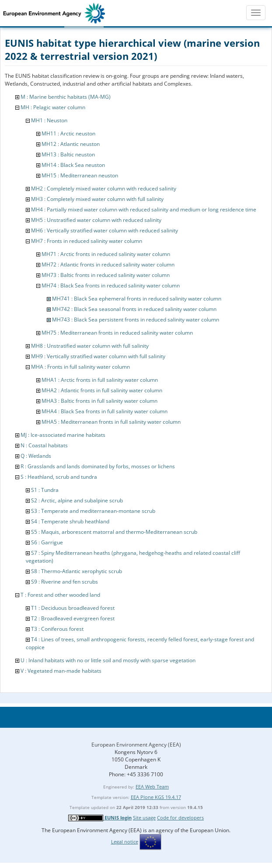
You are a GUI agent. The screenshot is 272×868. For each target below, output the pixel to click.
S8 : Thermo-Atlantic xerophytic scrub (77, 571)
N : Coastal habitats (44, 445)
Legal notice (125, 842)
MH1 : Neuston (49, 120)
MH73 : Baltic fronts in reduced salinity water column (106, 275)
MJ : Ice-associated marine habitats (63, 435)
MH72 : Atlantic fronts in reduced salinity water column (108, 265)
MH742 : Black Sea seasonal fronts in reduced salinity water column (134, 309)
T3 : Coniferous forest (57, 629)
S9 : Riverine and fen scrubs (65, 582)
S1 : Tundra (45, 490)
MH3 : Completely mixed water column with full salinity (97, 199)
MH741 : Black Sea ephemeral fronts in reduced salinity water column (137, 299)
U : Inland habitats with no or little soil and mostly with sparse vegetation (108, 660)
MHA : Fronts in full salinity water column (80, 367)
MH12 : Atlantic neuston (71, 144)
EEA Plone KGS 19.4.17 (156, 797)
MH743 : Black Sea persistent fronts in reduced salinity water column (136, 320)
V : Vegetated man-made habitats (61, 671)
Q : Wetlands (36, 456)
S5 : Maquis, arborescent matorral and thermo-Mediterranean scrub (114, 532)
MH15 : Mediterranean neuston (80, 175)
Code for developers (180, 818)
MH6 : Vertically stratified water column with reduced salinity (105, 230)
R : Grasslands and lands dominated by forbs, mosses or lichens (98, 466)
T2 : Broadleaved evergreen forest (73, 618)
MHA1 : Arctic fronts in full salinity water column (100, 380)
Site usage (144, 818)
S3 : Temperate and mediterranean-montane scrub (93, 511)
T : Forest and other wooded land (60, 595)
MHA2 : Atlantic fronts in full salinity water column (102, 390)
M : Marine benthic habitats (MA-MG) (66, 97)
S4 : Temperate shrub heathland (70, 521)
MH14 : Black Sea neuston (73, 165)
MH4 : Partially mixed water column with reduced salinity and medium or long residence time (144, 209)
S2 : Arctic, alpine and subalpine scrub (77, 500)
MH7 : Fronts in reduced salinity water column (87, 241)
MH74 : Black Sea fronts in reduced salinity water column (111, 285)
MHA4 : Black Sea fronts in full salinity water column (105, 411)
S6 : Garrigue (47, 542)
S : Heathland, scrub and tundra (59, 477)
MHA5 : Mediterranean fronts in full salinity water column (111, 422)
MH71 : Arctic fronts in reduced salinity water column (106, 254)
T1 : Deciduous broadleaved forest (73, 608)
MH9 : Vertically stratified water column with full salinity (98, 356)
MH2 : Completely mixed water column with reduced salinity (104, 188)
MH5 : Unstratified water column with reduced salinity (96, 220)
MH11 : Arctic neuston (68, 133)
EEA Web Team (152, 787)
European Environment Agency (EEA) (136, 745)
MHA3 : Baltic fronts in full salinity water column (99, 401)
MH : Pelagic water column (53, 107)
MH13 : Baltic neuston (68, 154)
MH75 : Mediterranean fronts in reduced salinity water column (117, 333)
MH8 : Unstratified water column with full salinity (90, 346)
